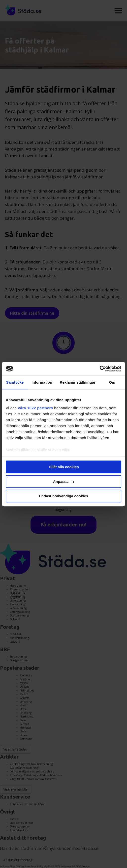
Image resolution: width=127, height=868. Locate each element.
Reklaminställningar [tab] (78, 382)
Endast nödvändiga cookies (63, 496)
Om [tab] (112, 382)
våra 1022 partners (35, 408)
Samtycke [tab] (15, 382)
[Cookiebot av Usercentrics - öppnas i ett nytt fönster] (100, 369)
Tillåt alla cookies (63, 467)
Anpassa (64, 482)
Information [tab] (42, 382)
